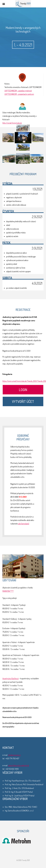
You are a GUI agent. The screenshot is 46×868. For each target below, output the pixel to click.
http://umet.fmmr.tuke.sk (12, 123)
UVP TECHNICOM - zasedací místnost (18, 91)
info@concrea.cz (14, 755)
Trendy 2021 (23, 4)
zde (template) (24, 524)
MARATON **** (8, 591)
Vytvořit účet (23, 401)
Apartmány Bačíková (10, 679)
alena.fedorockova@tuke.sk (19, 765)
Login (23, 390)
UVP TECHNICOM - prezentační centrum (19, 94)
